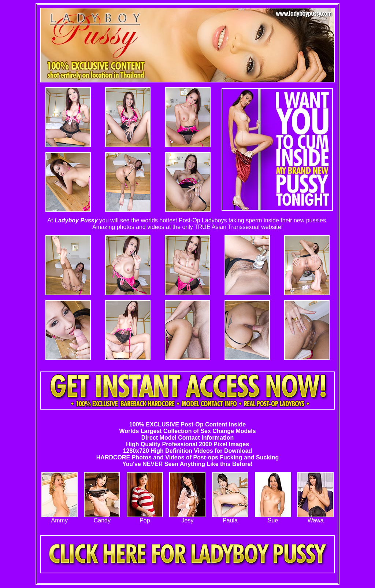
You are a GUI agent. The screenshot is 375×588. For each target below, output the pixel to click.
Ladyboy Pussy (76, 220)
